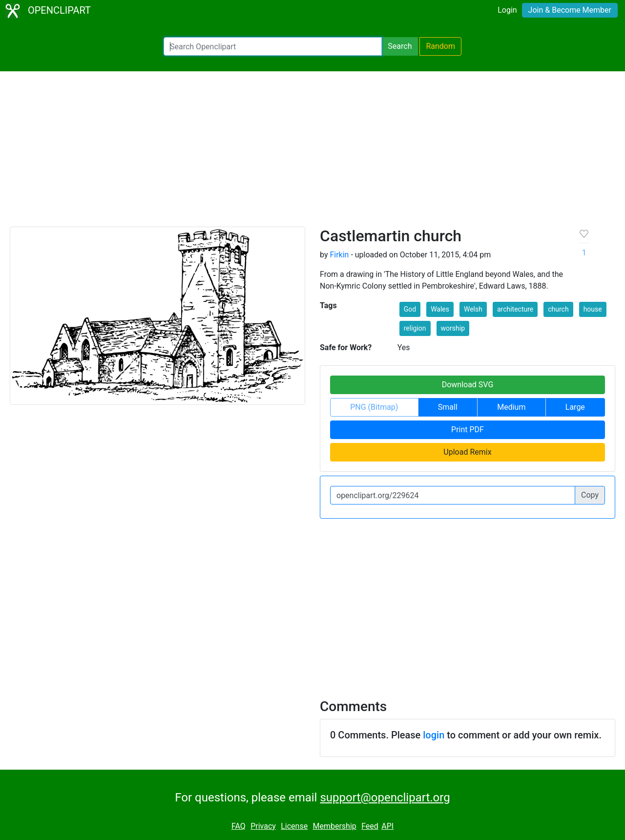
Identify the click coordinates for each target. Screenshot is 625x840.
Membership (334, 826)
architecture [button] (515, 309)
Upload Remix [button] (467, 452)
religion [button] (415, 328)
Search (400, 46)
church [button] (558, 309)
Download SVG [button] (468, 385)
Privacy (263, 826)
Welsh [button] (473, 309)
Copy (590, 495)
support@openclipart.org (385, 798)
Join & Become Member (570, 10)
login (434, 735)
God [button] (410, 309)
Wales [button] (440, 309)
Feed (370, 826)
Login (507, 10)
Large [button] (575, 407)
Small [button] (448, 407)
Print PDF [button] (468, 430)
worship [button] (453, 328)
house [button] (593, 309)
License (294, 826)
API (387, 826)
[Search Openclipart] (273, 46)
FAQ (239, 826)
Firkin (339, 255)
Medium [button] (511, 407)
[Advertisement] (312, 153)
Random (440, 46)
